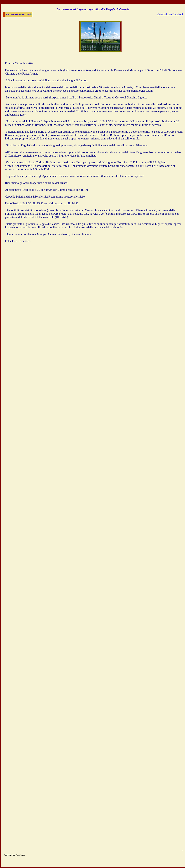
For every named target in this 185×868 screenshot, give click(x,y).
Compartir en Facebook (170, 14)
